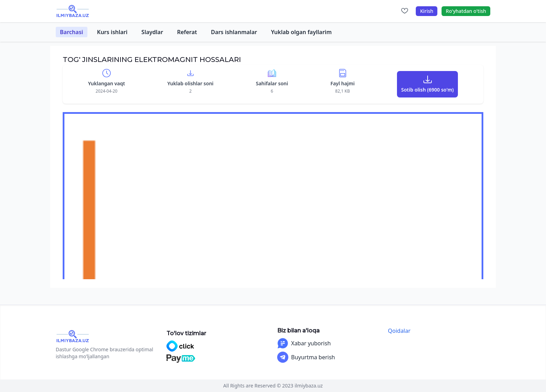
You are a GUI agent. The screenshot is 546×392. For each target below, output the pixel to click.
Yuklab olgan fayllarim (301, 32)
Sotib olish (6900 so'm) (427, 90)
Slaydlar (152, 32)
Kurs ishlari (112, 32)
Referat (187, 32)
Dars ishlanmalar (234, 32)
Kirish (427, 11)
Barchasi (72, 32)
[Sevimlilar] (405, 11)
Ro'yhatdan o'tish (466, 11)
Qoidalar (399, 331)
